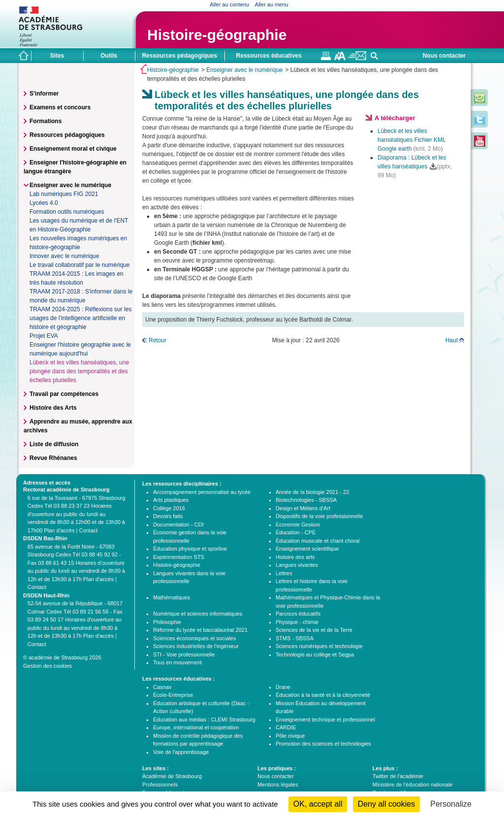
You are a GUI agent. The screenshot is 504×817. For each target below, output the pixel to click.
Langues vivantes (297, 565)
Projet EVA (44, 336)
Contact (88, 530)
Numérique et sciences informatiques (198, 614)
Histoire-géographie (217, 35)
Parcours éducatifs (298, 614)
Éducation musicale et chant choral (318, 541)
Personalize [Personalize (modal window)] (451, 804)
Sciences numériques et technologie (319, 646)
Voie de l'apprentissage (181, 752)
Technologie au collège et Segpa (315, 654)
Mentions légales (278, 784)
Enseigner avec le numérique (244, 70)
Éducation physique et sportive (190, 549)
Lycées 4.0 (44, 203)
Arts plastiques (171, 500)
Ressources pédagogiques (67, 135)
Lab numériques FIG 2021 (64, 194)
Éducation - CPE (296, 532)
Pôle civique (290, 736)
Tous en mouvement (177, 662)
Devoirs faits (168, 516)
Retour (157, 340)
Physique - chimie (297, 622)
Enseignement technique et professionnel (325, 719)
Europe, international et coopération (196, 727)
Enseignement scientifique (307, 549)
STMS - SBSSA (295, 638)
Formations (46, 121)
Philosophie (167, 622)
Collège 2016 (169, 508)
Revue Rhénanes (53, 458)
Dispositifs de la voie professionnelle (319, 516)
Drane (283, 687)
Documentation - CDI (178, 524)
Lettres (284, 573)
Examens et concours (60, 107)
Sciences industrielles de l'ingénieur (196, 646)
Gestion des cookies (47, 666)
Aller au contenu (229, 4)
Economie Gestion (298, 524)
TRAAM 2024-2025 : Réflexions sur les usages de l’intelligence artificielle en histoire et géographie (80, 318)
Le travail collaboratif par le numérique (79, 265)
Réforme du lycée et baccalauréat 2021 (200, 630)
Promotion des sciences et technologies (323, 744)
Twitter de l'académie (398, 776)
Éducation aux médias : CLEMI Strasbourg (204, 719)
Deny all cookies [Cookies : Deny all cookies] (387, 804)
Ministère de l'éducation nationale (413, 784)
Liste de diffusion (54, 444)
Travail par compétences (64, 394)
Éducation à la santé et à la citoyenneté (323, 695)
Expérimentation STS (179, 557)
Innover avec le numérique (64, 256)
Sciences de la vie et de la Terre (314, 630)
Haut (452, 340)
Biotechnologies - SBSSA (306, 500)
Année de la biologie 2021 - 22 (312, 492)
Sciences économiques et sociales (194, 638)
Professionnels (160, 784)
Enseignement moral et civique (73, 149)
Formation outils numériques (67, 212)
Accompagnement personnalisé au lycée (202, 492)
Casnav (162, 687)
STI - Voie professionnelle (184, 654)
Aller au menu (272, 4)
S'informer (44, 94)
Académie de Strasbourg (172, 776)
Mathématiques (172, 597)
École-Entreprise (173, 695)
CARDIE (286, 727)
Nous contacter (444, 56)
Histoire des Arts (53, 408)
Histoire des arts (295, 557)
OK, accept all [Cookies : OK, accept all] (318, 804)
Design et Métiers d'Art (303, 508)
